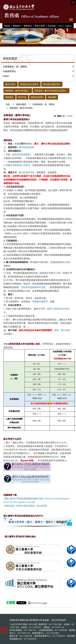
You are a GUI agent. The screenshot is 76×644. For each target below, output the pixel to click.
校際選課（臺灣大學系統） (17, 91)
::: (3, 26)
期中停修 (22, 97)
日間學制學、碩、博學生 (15, 67)
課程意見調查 (37, 97)
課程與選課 (21, 104)
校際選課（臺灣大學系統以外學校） (51, 91)
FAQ (60, 26)
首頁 (8, 104)
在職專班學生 (9, 71)
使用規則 (62, 620)
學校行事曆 (40, 26)
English (68, 26)
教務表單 (28, 26)
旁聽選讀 (9, 97)
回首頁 (7, 26)
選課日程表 (10, 84)
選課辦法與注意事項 (29, 84)
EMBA (6, 76)
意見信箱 (52, 26)
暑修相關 (52, 97)
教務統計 (17, 26)
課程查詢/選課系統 (52, 84)
